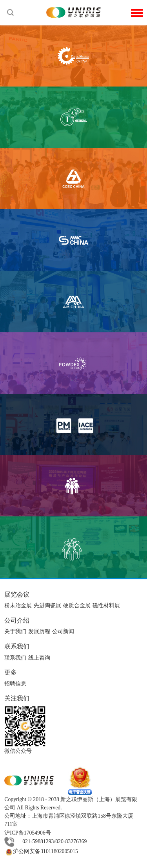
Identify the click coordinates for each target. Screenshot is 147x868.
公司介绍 (17, 620)
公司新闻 (63, 631)
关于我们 (15, 631)
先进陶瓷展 (47, 605)
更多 (11, 672)
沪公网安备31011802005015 (41, 851)
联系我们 (17, 646)
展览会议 (17, 594)
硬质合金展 (77, 605)
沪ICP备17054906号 (27, 833)
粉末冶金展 (18, 605)
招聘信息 (15, 684)
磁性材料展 (106, 605)
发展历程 (39, 631)
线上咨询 (39, 658)
